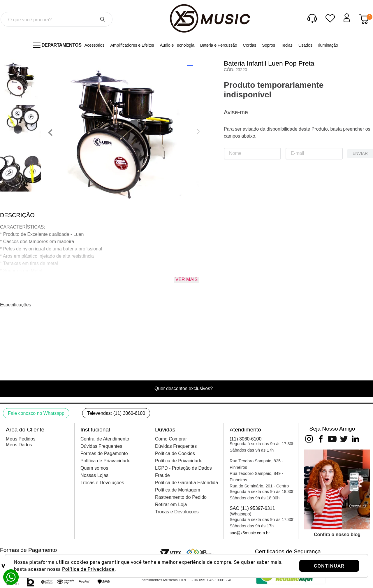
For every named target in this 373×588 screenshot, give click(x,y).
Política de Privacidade (88, 569)
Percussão (27, 60)
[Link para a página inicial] (7, 60)
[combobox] (57, 19)
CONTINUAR (329, 566)
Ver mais (186, 290)
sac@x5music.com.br (250, 533)
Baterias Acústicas (57, 60)
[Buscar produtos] (103, 19)
